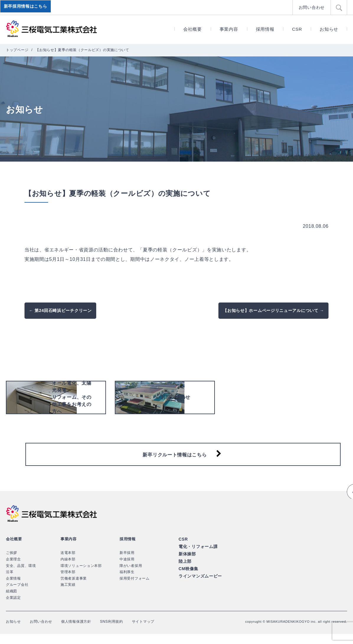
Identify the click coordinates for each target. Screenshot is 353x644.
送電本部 (68, 563)
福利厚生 (127, 582)
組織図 (12, 601)
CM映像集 (188, 577)
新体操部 (187, 563)
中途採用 (127, 569)
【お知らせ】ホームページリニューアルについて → (273, 310)
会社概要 (193, 29)
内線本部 (68, 569)
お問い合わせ (313, 7)
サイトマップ (159, 631)
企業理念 (13, 569)
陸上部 (185, 570)
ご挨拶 (12, 563)
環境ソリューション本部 (81, 576)
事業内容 (229, 29)
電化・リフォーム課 (197, 556)
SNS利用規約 (124, 631)
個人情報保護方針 (84, 631)
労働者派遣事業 (74, 588)
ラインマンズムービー (199, 584)
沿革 (10, 582)
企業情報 (13, 588)
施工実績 (68, 595)
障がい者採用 (131, 576)
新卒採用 (127, 563)
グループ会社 (17, 595)
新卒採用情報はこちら (26, 7)
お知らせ (329, 29)
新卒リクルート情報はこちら (175, 462)
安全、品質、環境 (21, 576)
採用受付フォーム (135, 588)
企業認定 (13, 608)
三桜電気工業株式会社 (52, 29)
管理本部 (68, 582)
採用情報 (265, 29)
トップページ (17, 50)
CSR (297, 29)
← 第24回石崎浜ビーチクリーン (60, 310)
